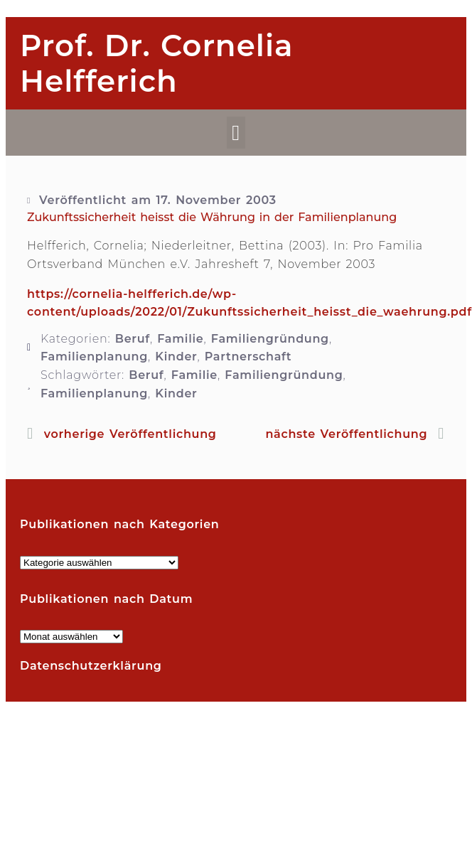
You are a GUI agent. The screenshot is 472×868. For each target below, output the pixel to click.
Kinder (176, 357)
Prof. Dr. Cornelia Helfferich (157, 63)
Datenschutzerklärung (91, 666)
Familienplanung (94, 357)
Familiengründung (270, 339)
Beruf (133, 339)
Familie (180, 339)
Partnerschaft (248, 357)
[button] (236, 133)
